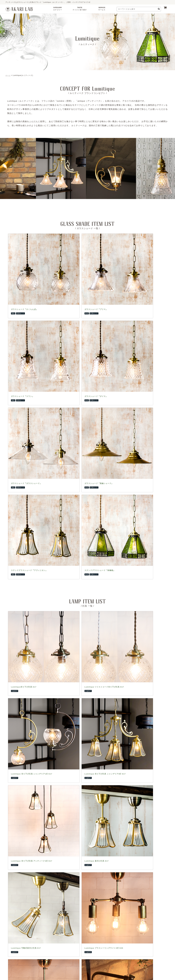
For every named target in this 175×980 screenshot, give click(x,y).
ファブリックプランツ (86, 950)
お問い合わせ (96, 727)
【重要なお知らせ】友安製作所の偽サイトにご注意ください (87, 780)
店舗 (62, 742)
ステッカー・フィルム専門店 (133, 723)
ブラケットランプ (37, 730)
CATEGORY (58, 9)
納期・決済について (99, 719)
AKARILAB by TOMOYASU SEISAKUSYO (84, 974)
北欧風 (62, 715)
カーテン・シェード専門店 (132, 719)
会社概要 (94, 730)
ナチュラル (64, 719)
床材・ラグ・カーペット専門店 (134, 727)
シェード (33, 734)
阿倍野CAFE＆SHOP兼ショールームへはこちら (66, 908)
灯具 (31, 742)
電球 (31, 738)
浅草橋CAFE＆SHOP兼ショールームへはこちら (109, 908)
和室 (62, 738)
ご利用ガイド (96, 715)
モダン (62, 730)
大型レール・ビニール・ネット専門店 (134, 736)
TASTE (80, 9)
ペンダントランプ (37, 719)
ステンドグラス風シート (85, 926)
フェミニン (64, 734)
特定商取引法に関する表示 (101, 734)
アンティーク (65, 727)
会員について (96, 738)
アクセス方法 (67, 905)
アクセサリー (35, 746)
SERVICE (102, 9)
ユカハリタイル (118, 926)
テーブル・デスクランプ (40, 715)
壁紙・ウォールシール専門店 (133, 730)
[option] (69, 168)
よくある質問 (96, 723)
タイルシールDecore (137, 926)
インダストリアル (67, 723)
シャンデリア (35, 727)
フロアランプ (35, 723)
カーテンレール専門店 (130, 715)
